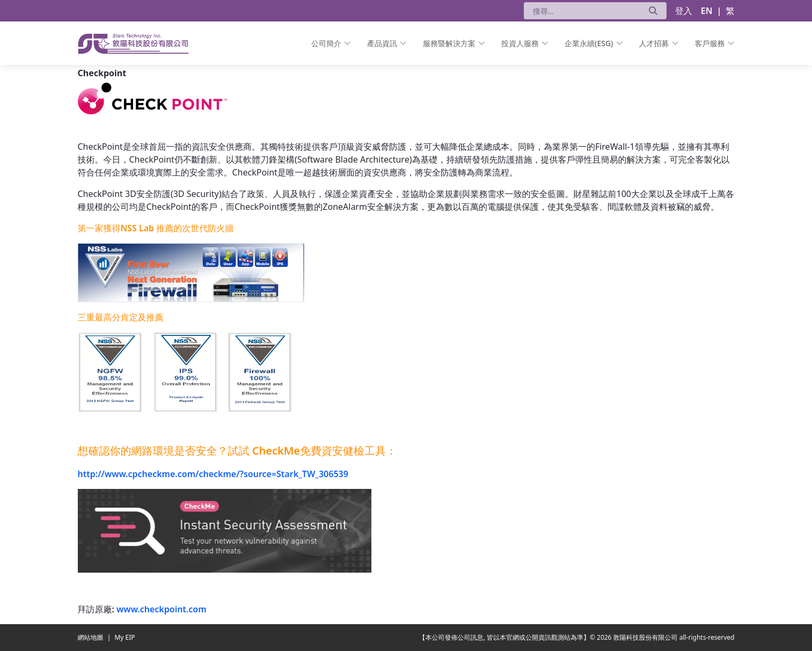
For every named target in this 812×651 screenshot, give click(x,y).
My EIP (125, 637)
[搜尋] (582, 11)
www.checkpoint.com (161, 609)
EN (707, 11)
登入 (684, 11)
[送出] (653, 11)
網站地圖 (92, 637)
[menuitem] (331, 43)
